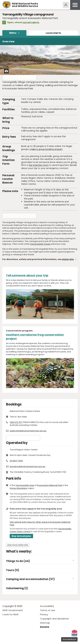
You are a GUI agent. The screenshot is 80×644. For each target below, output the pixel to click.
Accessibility (47, 606)
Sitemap (45, 623)
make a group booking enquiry (46, 149)
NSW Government (13, 610)
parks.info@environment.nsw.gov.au (28, 431)
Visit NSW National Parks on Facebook (5, 639)
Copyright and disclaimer (54, 619)
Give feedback (69, 639)
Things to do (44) (18, 561)
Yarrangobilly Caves (40, 244)
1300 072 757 (16, 422)
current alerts (31, 22)
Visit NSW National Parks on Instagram (12, 639)
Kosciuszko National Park (50, 485)
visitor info (68, 259)
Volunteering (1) (17, 588)
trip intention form (39, 165)
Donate (45, 627)
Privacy (44, 614)
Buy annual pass (21, 536)
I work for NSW (11, 614)
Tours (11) (13, 570)
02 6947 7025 (16, 461)
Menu (13, 33)
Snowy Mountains (18, 488)
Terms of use (48, 610)
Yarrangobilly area (25, 485)
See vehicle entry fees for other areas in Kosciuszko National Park (40, 523)
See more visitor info (18, 545)
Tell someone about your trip (27, 275)
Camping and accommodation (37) (30, 579)
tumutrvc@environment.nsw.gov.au (27, 466)
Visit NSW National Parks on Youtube (19, 639)
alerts (53, 33)
